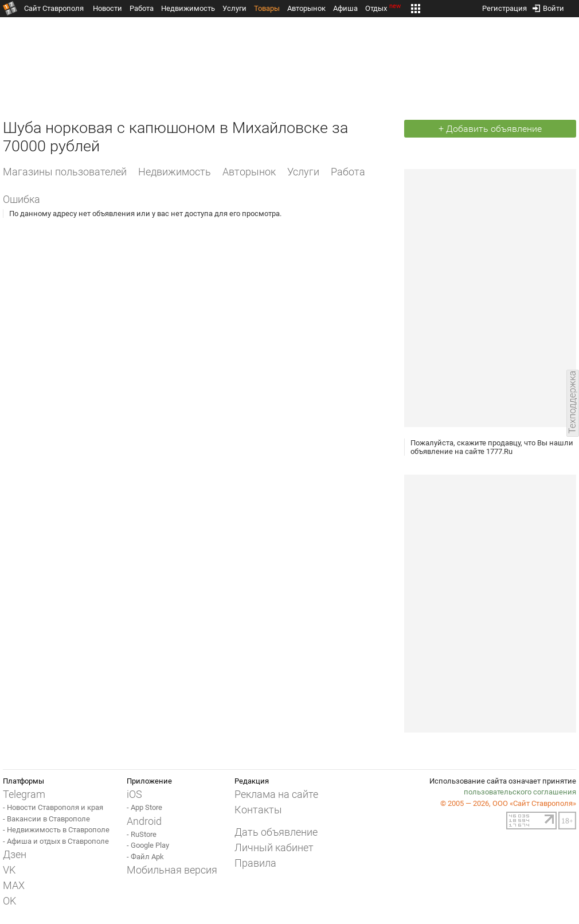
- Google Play (148, 845)
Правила (255, 863)
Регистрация (504, 6)
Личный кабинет (274, 847)
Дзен (15, 854)
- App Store (144, 807)
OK (9, 901)
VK (9, 870)
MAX (14, 885)
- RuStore (142, 834)
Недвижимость (188, 8)
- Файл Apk (145, 857)
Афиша (345, 8)
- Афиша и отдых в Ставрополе (56, 841)
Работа (142, 8)
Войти (548, 6)
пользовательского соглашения (520, 792)
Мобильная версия (172, 870)
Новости (107, 8)
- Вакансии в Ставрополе (46, 819)
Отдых (384, 8)
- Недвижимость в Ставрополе (56, 830)
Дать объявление (276, 832)
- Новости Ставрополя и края (53, 807)
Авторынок (306, 8)
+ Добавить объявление (490, 129)
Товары (267, 8)
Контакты (258, 810)
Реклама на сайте (276, 794)
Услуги (234, 8)
